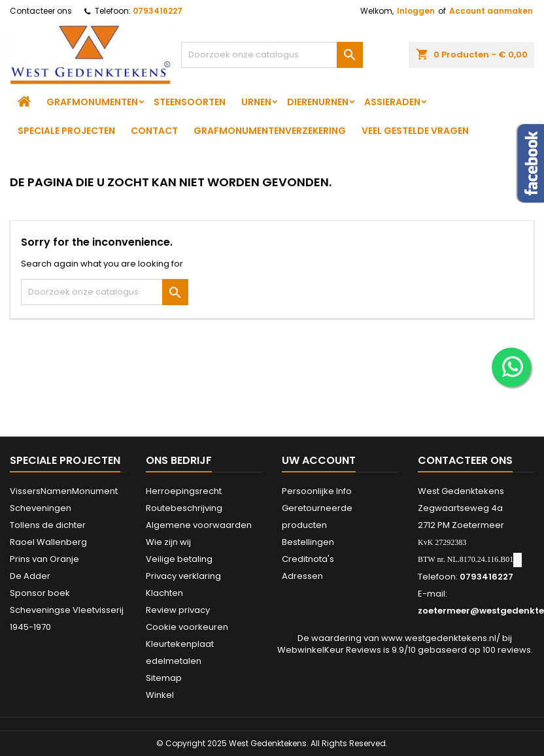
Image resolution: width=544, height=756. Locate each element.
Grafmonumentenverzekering (270, 131)
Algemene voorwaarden (199, 525)
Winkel (160, 695)
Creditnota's (308, 559)
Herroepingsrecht (184, 491)
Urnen (256, 102)
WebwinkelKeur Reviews (329, 650)
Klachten (164, 593)
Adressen (302, 576)
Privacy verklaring (183, 576)
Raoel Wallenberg (48, 542)
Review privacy (178, 610)
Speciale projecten (66, 131)
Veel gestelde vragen (415, 131)
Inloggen (416, 11)
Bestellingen (308, 542)
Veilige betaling (179, 559)
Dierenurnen (318, 102)
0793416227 (158, 11)
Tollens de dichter (48, 525)
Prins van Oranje (44, 559)
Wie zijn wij (168, 542)
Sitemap (164, 678)
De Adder (30, 576)
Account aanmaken (491, 11)
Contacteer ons (41, 11)
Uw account (319, 460)
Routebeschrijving (184, 508)
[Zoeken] (272, 55)
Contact (154, 131)
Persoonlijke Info (317, 491)
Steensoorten (190, 102)
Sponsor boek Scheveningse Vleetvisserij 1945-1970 (67, 610)
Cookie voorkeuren (187, 627)
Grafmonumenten (92, 102)
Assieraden (392, 102)
